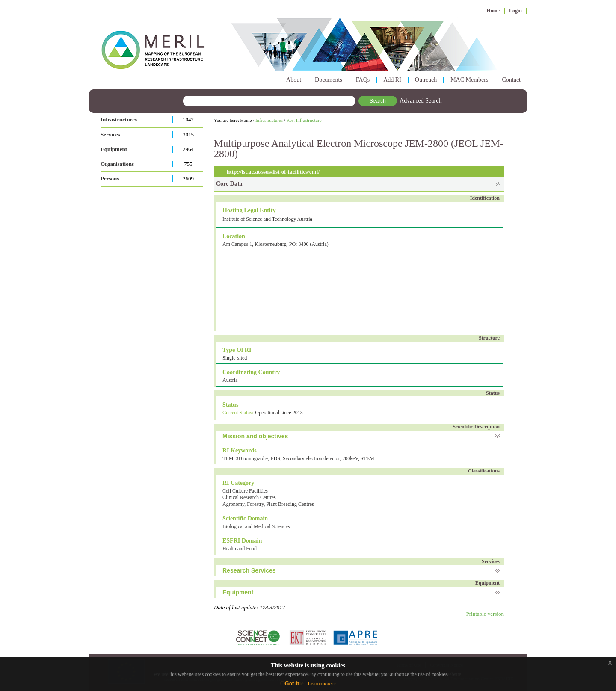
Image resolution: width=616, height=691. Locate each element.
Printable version (485, 614)
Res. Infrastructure (304, 120)
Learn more (320, 684)
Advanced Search (421, 101)
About (294, 80)
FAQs (363, 80)
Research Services (249, 570)
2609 (188, 179)
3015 (188, 134)
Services (110, 134)
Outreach (426, 80)
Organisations (117, 164)
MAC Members (469, 80)
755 (188, 164)
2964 (188, 149)
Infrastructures (119, 120)
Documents (329, 80)
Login (515, 11)
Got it (292, 684)
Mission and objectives (255, 436)
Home (493, 11)
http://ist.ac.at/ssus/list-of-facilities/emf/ (273, 172)
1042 (188, 120)
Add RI (392, 80)
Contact (511, 80)
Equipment (114, 149)
